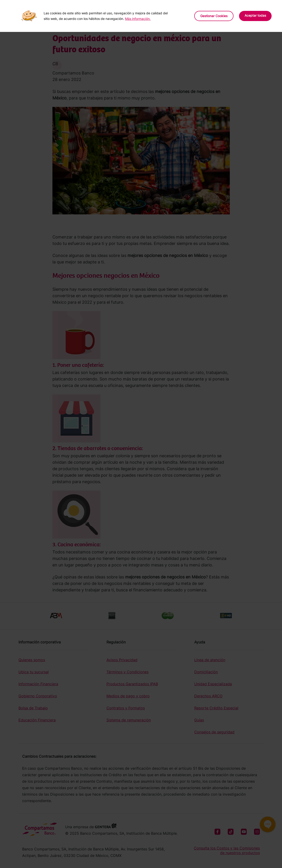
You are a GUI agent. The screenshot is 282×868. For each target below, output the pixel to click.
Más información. (138, 19)
